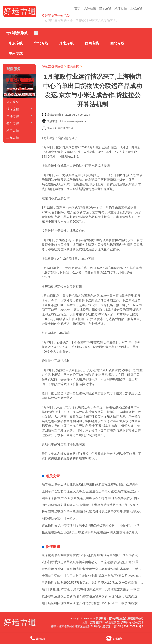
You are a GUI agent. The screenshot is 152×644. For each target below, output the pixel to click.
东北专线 (66, 43)
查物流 (114, 638)
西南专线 (92, 43)
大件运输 (90, 8)
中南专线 (16, 53)
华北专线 (41, 43)
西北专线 (117, 43)
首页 (78, 8)
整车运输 (105, 8)
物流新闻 (73, 66)
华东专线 (16, 43)
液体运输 (121, 8)
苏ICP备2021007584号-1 (129, 627)
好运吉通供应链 (53, 66)
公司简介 (13, 102)
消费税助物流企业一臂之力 (60, 519)
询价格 (38, 638)
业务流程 (13, 109)
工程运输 (136, 8)
